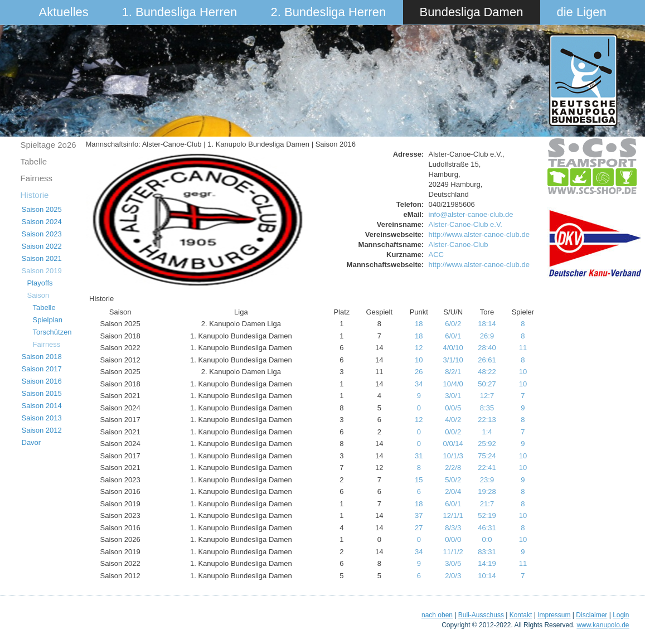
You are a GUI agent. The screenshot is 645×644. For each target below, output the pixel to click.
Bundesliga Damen (472, 12)
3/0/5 (453, 563)
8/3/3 (453, 528)
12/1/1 (453, 515)
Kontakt (521, 615)
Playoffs (40, 283)
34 (419, 384)
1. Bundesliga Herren (180, 12)
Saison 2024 (42, 222)
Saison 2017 (42, 369)
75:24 (487, 456)
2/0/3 (453, 576)
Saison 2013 (42, 418)
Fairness (37, 178)
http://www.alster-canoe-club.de (479, 234)
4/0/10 (453, 348)
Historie (35, 195)
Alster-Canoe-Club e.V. (465, 224)
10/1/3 (453, 456)
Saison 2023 (42, 234)
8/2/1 (453, 372)
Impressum (554, 615)
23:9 (487, 480)
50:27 (487, 384)
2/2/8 (453, 468)
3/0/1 (453, 396)
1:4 (487, 432)
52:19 (487, 515)
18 (419, 324)
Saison (38, 295)
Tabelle (34, 161)
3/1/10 (453, 360)
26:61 (487, 360)
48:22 (487, 372)
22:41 (487, 468)
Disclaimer (591, 615)
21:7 (487, 504)
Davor (31, 442)
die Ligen (582, 12)
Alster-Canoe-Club (459, 244)
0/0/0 (453, 539)
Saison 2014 (42, 406)
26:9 (487, 336)
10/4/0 (453, 384)
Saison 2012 (42, 430)
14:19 (487, 563)
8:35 (487, 408)
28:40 (487, 348)
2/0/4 (453, 492)
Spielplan (48, 320)
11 (523, 348)
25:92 (487, 444)
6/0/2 (453, 324)
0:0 (487, 539)
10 (419, 360)
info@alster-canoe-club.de (471, 214)
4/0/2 (453, 420)
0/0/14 (453, 444)
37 (419, 515)
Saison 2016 (42, 381)
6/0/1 (453, 336)
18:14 (487, 324)
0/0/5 (453, 408)
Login (621, 615)
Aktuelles (64, 12)
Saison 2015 (42, 393)
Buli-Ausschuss (481, 615)
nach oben (437, 615)
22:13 (487, 420)
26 (419, 372)
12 (419, 348)
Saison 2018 (42, 357)
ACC (436, 255)
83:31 (487, 552)
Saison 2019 (42, 271)
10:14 (487, 576)
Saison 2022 (42, 246)
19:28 (487, 492)
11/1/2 (453, 552)
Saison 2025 (42, 209)
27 (419, 528)
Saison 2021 (42, 258)
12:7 (487, 396)
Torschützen (52, 332)
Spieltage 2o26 (49, 145)
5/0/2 (453, 480)
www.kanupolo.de (603, 625)
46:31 (487, 528)
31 (419, 456)
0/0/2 (453, 432)
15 (419, 480)
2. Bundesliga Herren (329, 12)
